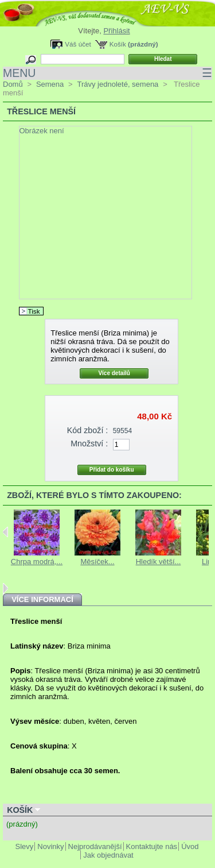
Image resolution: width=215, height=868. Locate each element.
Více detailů (114, 373)
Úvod (190, 846)
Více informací (42, 599)
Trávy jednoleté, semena (118, 84)
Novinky (50, 846)
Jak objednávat (108, 855)
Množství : (89, 443)
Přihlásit (116, 31)
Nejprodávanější (95, 846)
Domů (13, 84)
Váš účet (78, 44)
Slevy (25, 846)
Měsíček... (97, 562)
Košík (118, 44)
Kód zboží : (88, 430)
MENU (107, 73)
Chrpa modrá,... (37, 562)
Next (5, 588)
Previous (5, 532)
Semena (50, 84)
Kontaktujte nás (152, 846)
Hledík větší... (159, 562)
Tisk (34, 311)
